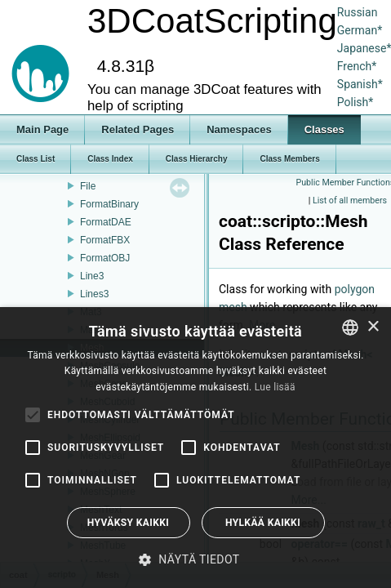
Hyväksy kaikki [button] (128, 523)
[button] (195, 559)
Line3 (92, 276)
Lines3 (94, 294)
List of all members (350, 200)
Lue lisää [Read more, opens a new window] (275, 387)
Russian (358, 12)
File (88, 186)
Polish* (355, 102)
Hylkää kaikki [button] (263, 523)
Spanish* (360, 84)
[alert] (195, 448)
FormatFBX (105, 240)
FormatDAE (106, 222)
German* (360, 30)
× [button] (373, 327)
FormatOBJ (105, 258)
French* (357, 66)
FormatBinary (109, 204)
